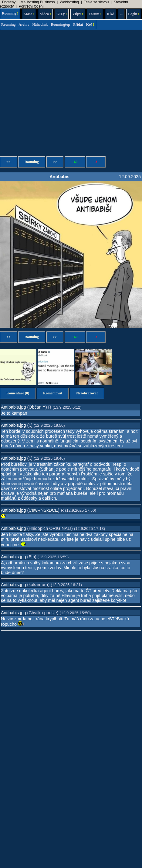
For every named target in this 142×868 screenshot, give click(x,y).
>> (55, 162)
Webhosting (69, 2)
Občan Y (37, 407)
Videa (45, 14)
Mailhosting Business (38, 2)
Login (134, 14)
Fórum (95, 14)
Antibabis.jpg (13, 407)
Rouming (10, 13)
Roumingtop (60, 24)
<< (8, 162)
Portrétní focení (31, 6)
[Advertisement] (57, 91)
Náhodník (40, 24)
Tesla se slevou (96, 2)
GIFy (62, 14)
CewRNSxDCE (43, 510)
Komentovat (53, 393)
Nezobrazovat (87, 393)
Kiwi (111, 14)
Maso (29, 14)
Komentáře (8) (18, 393)
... (121, 14)
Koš (90, 24)
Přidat (78, 24)
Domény (9, 2)
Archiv (24, 24)
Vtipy (78, 14)
